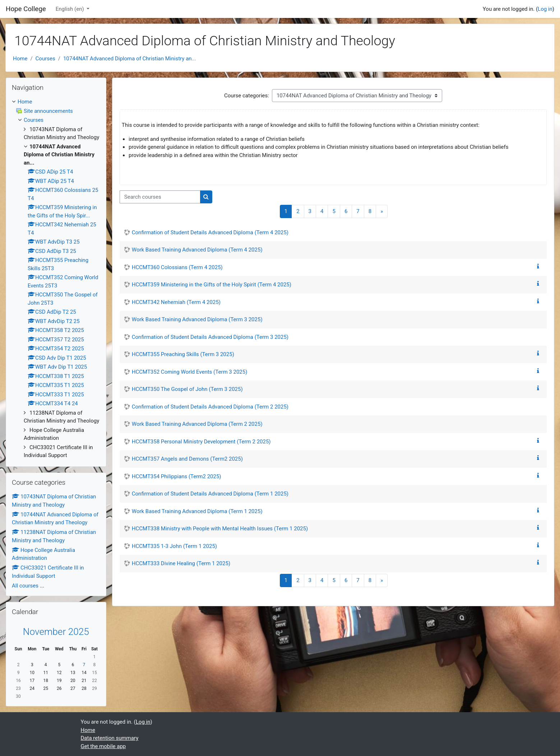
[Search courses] (160, 197)
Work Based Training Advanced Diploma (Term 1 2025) (197, 511)
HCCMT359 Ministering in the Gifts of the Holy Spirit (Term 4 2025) (212, 285)
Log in (545, 9)
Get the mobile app (103, 746)
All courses (25, 586)
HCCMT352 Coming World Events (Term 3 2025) (190, 372)
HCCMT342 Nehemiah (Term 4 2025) (176, 302)
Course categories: (247, 96)
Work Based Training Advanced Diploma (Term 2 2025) (197, 424)
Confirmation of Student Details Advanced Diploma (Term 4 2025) (210, 232)
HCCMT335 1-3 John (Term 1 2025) (174, 546)
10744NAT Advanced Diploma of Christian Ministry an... (130, 59)
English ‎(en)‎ (71, 9)
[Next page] (382, 211)
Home (20, 59)
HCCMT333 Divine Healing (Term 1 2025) (181, 563)
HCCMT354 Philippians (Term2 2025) (177, 476)
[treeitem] (56, 279)
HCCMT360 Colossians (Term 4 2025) (177, 267)
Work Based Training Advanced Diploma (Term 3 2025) (197, 319)
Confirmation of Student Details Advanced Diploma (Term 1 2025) (210, 494)
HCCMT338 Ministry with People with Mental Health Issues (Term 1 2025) (220, 529)
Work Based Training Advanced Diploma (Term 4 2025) (197, 250)
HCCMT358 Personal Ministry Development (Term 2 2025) (201, 442)
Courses (45, 59)
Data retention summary (110, 738)
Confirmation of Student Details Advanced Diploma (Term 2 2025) (210, 407)
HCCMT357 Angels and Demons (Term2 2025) (187, 459)
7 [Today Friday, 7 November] (84, 665)
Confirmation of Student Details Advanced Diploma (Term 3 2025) (210, 337)
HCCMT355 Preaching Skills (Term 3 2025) (183, 354)
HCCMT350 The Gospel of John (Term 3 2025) (187, 389)
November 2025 (56, 632)
